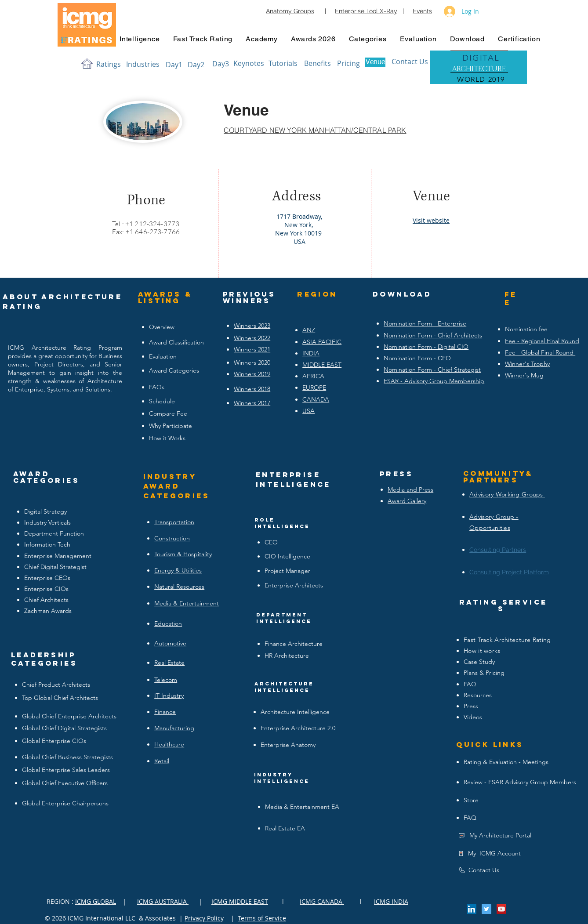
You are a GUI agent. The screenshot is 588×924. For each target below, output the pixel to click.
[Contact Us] (410, 62)
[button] (140, 39)
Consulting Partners (498, 550)
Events (422, 11)
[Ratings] (109, 64)
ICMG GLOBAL (96, 901)
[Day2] (196, 65)
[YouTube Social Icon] (501, 909)
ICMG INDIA (391, 901)
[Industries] (143, 64)
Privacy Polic (203, 918)
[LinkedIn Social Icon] (472, 909)
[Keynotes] (249, 63)
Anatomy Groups (290, 11)
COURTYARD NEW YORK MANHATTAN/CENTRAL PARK (315, 130)
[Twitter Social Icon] (486, 909)
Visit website (431, 220)
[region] (478, 68)
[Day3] (221, 64)
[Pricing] (348, 63)
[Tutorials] (283, 63)
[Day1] (174, 65)
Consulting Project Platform (509, 572)
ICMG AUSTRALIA (163, 901)
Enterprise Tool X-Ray (366, 11)
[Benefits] (317, 63)
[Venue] (375, 62)
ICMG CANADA (322, 901)
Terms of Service (262, 918)
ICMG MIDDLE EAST (240, 901)
